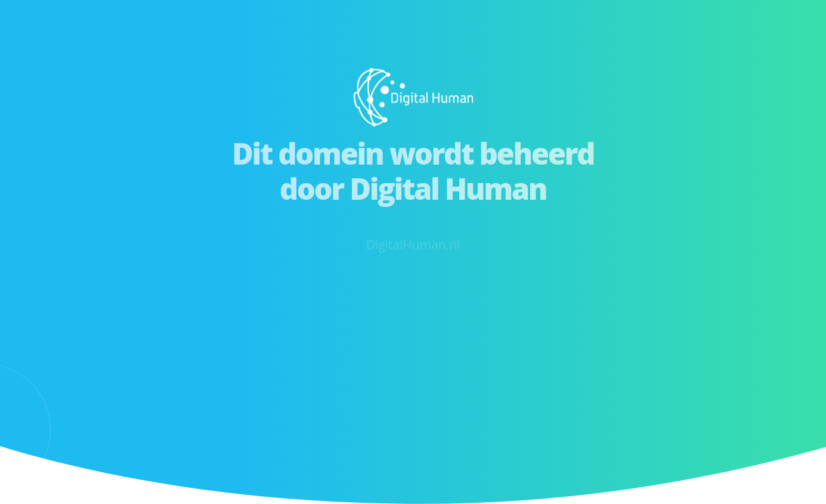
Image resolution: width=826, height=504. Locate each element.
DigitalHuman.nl (413, 251)
